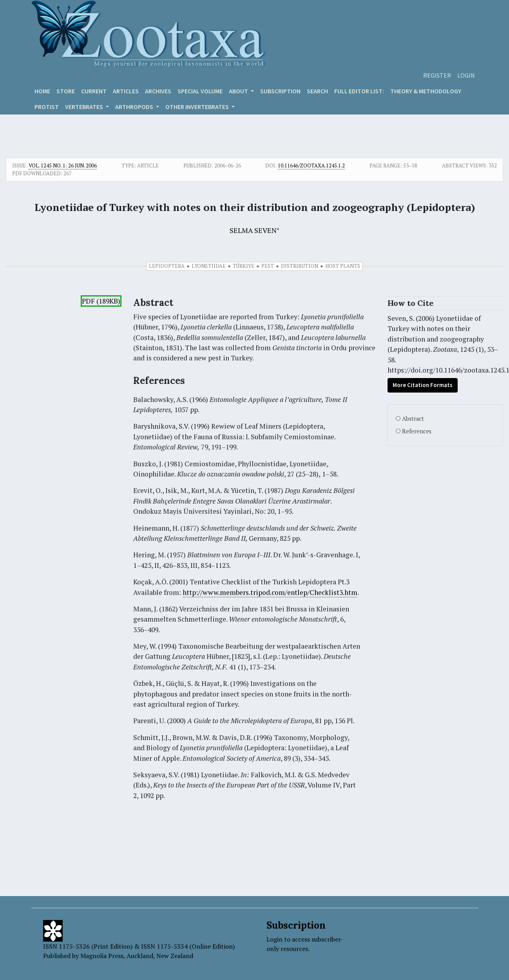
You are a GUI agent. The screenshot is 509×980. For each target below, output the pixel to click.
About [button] (239, 91)
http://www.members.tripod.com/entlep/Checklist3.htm (270, 592)
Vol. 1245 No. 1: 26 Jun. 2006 (63, 165)
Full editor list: (359, 91)
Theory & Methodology (426, 91)
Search (317, 91)
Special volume (200, 91)
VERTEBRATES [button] (85, 107)
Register (437, 75)
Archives (158, 91)
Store (66, 91)
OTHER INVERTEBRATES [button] (198, 107)
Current (94, 91)
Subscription (280, 91)
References (417, 431)
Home (42, 91)
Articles (126, 91)
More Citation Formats (423, 385)
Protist (47, 107)
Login (466, 75)
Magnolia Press (102, 956)
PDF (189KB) (101, 301)
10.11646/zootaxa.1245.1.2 (311, 165)
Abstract (413, 419)
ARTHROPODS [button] (135, 107)
